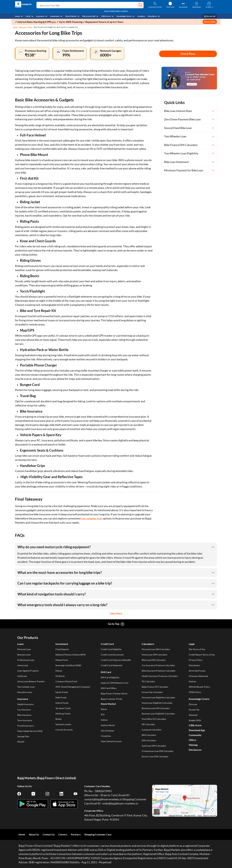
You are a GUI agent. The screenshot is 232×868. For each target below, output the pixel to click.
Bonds (58, 719)
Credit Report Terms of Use (202, 655)
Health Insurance (25, 704)
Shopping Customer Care (98, 834)
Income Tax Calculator (152, 692)
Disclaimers (194, 665)
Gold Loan (22, 676)
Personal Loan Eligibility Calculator (159, 697)
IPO (103, 714)
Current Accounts (64, 730)
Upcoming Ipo (107, 731)
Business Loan (24, 655)
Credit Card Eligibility (111, 649)
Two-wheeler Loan (26, 687)
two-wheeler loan (92, 518)
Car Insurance (24, 710)
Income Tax (194, 710)
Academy (141, 16)
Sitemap (193, 745)
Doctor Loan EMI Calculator (155, 756)
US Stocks (60, 676)
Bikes (30, 27)
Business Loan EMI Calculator (156, 708)
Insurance (40, 16)
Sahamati (193, 715)
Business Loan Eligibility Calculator (158, 714)
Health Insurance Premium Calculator (160, 676)
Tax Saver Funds (63, 708)
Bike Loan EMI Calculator (154, 660)
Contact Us (49, 834)
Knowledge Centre (124, 16)
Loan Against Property (28, 671)
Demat (59, 671)
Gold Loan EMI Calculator (154, 746)
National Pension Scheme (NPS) (70, 655)
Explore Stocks (108, 725)
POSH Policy (195, 692)
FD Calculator (148, 681)
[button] (141, 5)
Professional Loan (26, 660)
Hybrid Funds (62, 703)
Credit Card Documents (112, 655)
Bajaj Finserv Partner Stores (114, 693)
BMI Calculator (149, 735)
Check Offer (210, 22)
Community (195, 735)
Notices (192, 681)
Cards (28, 16)
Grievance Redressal (198, 676)
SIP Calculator (149, 724)
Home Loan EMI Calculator (155, 655)
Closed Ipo (106, 736)
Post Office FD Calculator (154, 719)
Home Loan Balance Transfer (31, 681)
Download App (197, 730)
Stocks (104, 709)
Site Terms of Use (197, 649)
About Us (34, 834)
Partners (76, 834)
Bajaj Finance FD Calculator (155, 687)
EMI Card (106, 672)
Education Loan (25, 692)
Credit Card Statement (112, 665)
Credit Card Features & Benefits (116, 660)
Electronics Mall (89, 16)
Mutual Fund (62, 660)
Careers (63, 834)
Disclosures (195, 750)
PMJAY (21, 742)
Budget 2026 (195, 720)
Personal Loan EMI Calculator (156, 649)
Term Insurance (25, 720)
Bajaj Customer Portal (111, 699)
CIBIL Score (106, 16)
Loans (17, 16)
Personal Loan (24, 649)
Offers (192, 740)
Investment (55, 16)
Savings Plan (23, 736)
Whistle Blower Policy (199, 687)
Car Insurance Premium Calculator (158, 665)
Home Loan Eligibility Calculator (157, 703)
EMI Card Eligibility (110, 677)
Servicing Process (197, 671)
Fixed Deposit (62, 649)
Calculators (152, 16)
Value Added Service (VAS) (30, 731)
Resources (23, 27)
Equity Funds (62, 692)
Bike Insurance (24, 715)
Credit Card (107, 644)
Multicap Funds (63, 714)
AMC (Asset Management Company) (73, 687)
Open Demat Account (111, 741)
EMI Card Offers (109, 688)
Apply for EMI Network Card (115, 683)
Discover (193, 704)
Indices (104, 720)
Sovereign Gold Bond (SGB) (68, 665)
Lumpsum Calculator (152, 730)
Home (15, 27)
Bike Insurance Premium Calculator (159, 671)
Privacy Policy (196, 660)
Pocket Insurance (26, 726)
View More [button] (116, 613)
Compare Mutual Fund (66, 681)
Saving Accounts (63, 724)
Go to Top (114, 624)
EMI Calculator (149, 740)
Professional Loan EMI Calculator (158, 751)
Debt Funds (61, 697)
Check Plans (188, 54)
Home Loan (23, 665)
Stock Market (71, 16)
